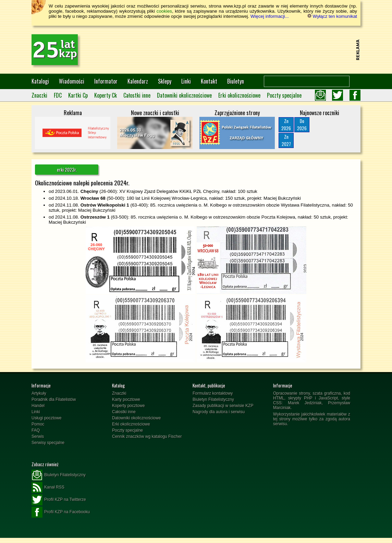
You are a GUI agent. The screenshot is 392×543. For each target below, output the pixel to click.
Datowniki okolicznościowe (184, 95)
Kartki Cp (78, 95)
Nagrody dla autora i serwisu (219, 412)
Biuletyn (236, 81)
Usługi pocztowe (46, 418)
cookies (164, 11)
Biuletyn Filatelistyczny (213, 399)
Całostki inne (137, 95)
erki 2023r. (67, 169)
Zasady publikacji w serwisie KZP (223, 406)
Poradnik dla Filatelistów (54, 399)
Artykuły (39, 393)
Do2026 (302, 125)
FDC (58, 95)
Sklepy (165, 81)
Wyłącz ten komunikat (332, 16)
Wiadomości (72, 81)
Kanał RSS (48, 488)
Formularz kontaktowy (213, 393)
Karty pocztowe (126, 399)
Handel (38, 406)
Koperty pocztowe (128, 406)
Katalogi (40, 81)
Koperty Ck (106, 95)
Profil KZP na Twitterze (59, 500)
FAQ (36, 430)
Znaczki (39, 95)
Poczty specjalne (284, 95)
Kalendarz (138, 81)
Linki (186, 81)
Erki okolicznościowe (239, 95)
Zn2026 (286, 125)
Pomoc (38, 424)
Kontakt (209, 81)
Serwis (38, 436)
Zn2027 (286, 140)
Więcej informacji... (270, 16)
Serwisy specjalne (48, 443)
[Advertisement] (229, 50)
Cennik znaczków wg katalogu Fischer (147, 436)
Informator (106, 81)
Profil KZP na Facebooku (61, 512)
